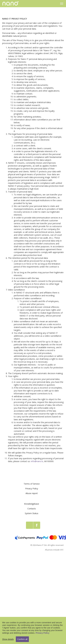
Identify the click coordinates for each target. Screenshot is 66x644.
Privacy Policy (32, 489)
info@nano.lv (37, 461)
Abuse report (32, 493)
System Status (32, 513)
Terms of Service (32, 484)
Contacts (32, 509)
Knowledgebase (32, 504)
